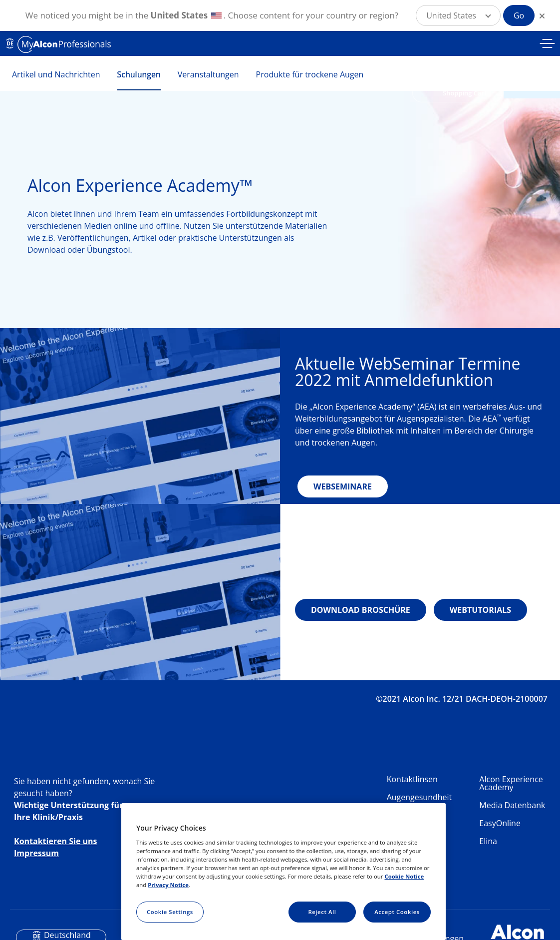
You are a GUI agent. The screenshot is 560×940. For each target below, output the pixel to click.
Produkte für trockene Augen (310, 74)
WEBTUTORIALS (480, 610)
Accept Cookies (397, 912)
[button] (458, 15)
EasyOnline (500, 823)
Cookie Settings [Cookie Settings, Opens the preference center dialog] (170, 912)
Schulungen (139, 74)
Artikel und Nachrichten (56, 74)
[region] (283, 872)
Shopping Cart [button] (465, 93)
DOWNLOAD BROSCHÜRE (361, 610)
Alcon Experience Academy (511, 783)
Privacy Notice (168, 885)
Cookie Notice (404, 876)
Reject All (322, 912)
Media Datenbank (512, 805)
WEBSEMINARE (343, 486)
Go (519, 15)
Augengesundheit (420, 797)
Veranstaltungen (208, 74)
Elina (488, 841)
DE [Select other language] (10, 43)
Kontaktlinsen (412, 779)
